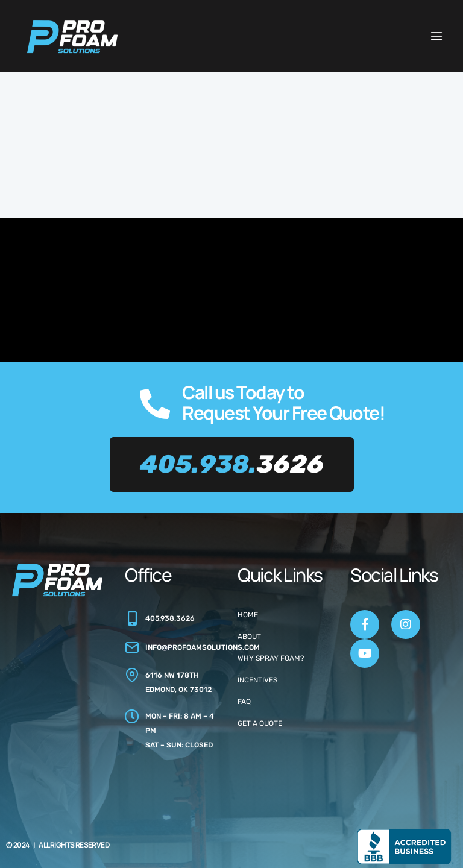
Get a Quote (260, 723)
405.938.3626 (170, 618)
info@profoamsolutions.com (203, 647)
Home (248, 615)
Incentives (257, 680)
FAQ (244, 702)
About (249, 637)
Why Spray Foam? (271, 658)
